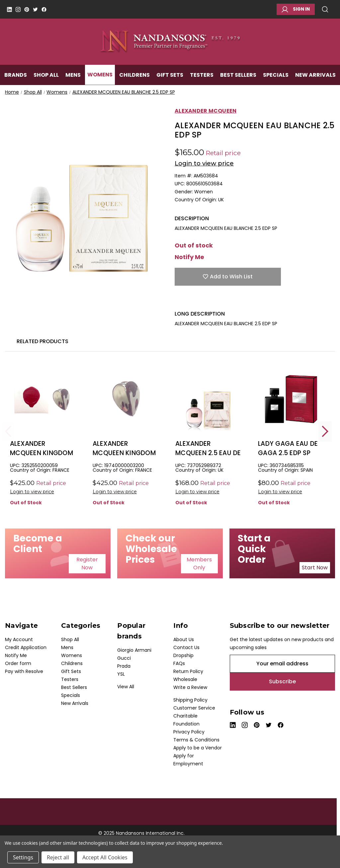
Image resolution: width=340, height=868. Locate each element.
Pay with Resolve (24, 671)
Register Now (87, 564)
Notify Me (189, 257)
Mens (73, 75)
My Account (19, 639)
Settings (23, 857)
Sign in (296, 9)
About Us (184, 639)
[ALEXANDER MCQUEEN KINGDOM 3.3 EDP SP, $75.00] (43, 398)
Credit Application (26, 647)
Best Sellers (238, 75)
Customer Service (194, 708)
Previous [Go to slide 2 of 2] (8, 431)
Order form (18, 663)
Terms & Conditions (196, 740)
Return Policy (188, 671)
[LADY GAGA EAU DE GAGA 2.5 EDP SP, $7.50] (291, 398)
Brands (16, 75)
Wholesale (185, 679)
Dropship (183, 655)
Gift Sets (170, 75)
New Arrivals (315, 75)
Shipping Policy (190, 700)
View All (126, 687)
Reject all (58, 857)
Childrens (134, 75)
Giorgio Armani (134, 650)
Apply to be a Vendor (198, 748)
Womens (100, 75)
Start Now (315, 568)
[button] (87, 564)
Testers (202, 75)
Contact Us (186, 647)
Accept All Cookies (105, 857)
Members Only (199, 564)
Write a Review (190, 687)
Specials (276, 75)
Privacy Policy (189, 732)
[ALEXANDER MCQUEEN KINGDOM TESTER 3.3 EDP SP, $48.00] (126, 398)
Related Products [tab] (42, 341)
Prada (124, 666)
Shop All (46, 75)
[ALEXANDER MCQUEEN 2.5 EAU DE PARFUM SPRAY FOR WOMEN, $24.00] (208, 398)
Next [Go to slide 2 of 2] (325, 431)
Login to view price (204, 163)
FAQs (179, 663)
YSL (121, 674)
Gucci (124, 658)
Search (325, 9)
